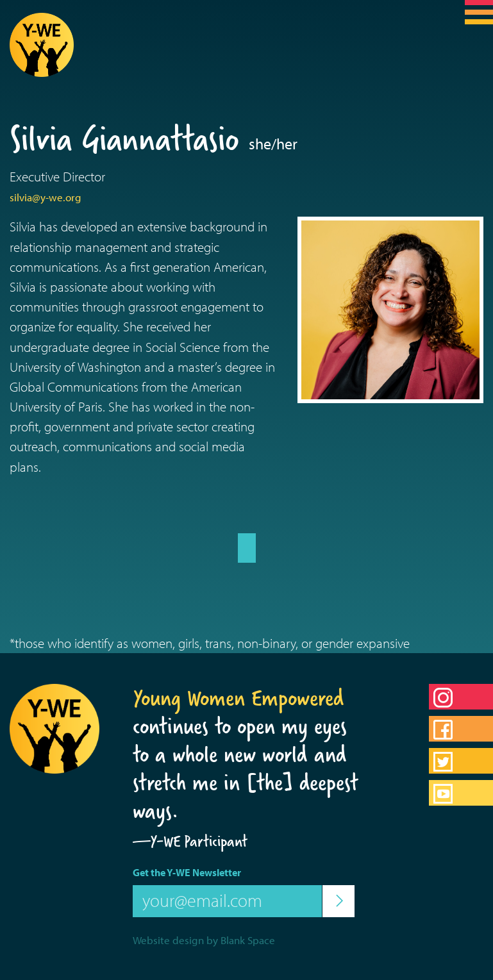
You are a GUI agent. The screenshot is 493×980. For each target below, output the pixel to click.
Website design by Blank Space (204, 940)
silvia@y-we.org (46, 197)
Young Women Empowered (238, 698)
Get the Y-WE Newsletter (187, 872)
